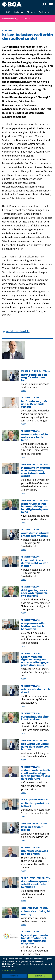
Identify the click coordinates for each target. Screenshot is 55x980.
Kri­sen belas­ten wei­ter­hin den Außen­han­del (27, 37)
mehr (23, 391)
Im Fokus (19, 12)
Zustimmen (40, 976)
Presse (27, 19)
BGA (8, 12)
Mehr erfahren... (9, 970)
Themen (31, 12)
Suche (44, 4)
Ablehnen (14, 976)
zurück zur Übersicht (18, 331)
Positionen (44, 12)
